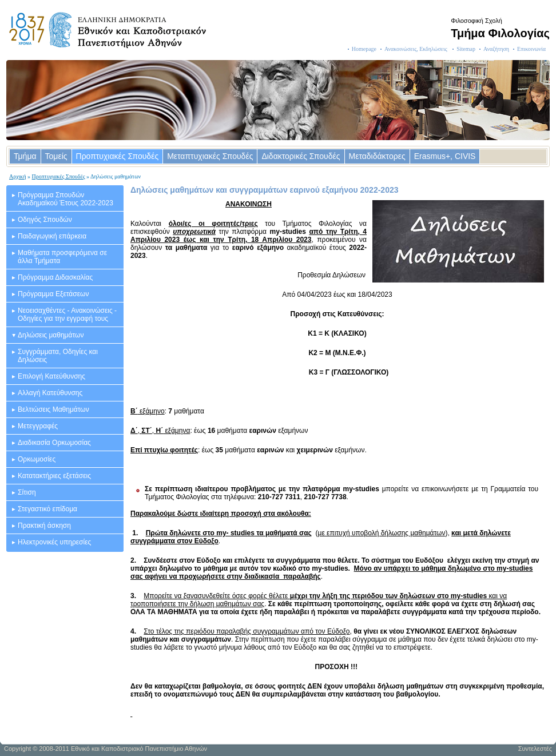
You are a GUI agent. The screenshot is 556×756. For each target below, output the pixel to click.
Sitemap (466, 49)
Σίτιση (27, 492)
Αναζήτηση (496, 49)
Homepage (364, 49)
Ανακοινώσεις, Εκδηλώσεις (416, 49)
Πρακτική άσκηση (44, 526)
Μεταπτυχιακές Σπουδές (210, 156)
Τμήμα (25, 156)
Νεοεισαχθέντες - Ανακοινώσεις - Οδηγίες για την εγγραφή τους (67, 315)
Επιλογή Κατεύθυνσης (51, 376)
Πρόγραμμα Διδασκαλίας (55, 277)
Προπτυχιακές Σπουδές (118, 156)
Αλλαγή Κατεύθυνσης (50, 393)
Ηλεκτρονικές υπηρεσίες (54, 542)
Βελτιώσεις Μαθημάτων (53, 409)
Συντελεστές (535, 749)
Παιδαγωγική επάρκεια (52, 236)
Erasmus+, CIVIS (445, 156)
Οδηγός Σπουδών (45, 220)
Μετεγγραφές (38, 426)
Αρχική (18, 176)
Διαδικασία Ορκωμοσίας (54, 443)
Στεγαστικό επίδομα (47, 509)
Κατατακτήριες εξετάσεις (54, 476)
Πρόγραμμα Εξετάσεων (53, 294)
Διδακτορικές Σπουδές (301, 156)
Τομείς (56, 156)
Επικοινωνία (531, 49)
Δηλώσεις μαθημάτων (51, 335)
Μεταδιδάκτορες (377, 156)
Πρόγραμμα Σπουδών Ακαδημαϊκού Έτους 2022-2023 (65, 199)
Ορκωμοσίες (37, 459)
